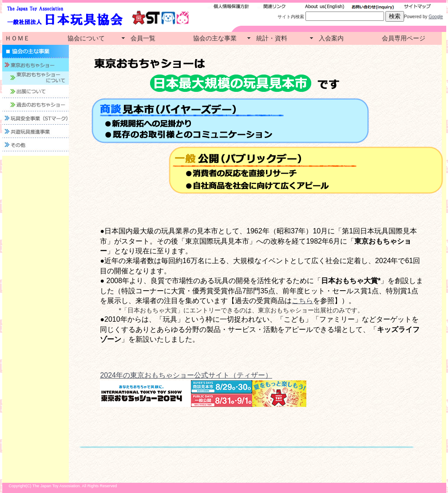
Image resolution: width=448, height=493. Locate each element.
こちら (302, 301)
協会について (86, 38)
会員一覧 (143, 38)
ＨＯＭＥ (17, 38)
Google (436, 17)
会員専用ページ (404, 38)
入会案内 (331, 38)
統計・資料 (272, 38)
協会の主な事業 (215, 38)
